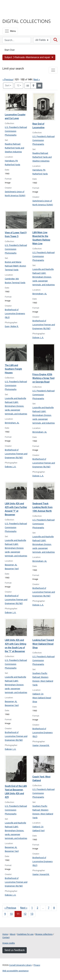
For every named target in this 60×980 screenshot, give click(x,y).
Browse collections (44, 934)
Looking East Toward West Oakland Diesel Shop (43, 644)
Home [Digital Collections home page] (5, 934)
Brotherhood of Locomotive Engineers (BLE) (15, 313)
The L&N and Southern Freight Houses (13, 369)
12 (20, 85)
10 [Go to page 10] (11, 914)
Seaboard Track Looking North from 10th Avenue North (43, 507)
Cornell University (18, 6)
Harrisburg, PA (11, 161)
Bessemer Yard (12, 569)
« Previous (8, 80)
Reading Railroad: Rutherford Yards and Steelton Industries (14, 148)
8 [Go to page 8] (54, 908)
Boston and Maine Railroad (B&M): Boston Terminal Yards (15, 266)
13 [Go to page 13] (32, 914)
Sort (7, 86)
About (12, 934)
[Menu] (10, 31)
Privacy (37, 965)
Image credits (9, 943)
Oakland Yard (38, 831)
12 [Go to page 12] (25, 914)
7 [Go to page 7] (49, 908)
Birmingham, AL (40, 294)
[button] (29, 57)
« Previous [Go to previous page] (10, 908)
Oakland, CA (38, 694)
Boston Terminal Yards (15, 283)
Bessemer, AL (11, 565)
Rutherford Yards (12, 165)
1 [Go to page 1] (32, 908)
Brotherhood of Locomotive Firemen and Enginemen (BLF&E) (44, 325)
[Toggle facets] (53, 70)
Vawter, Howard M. (41, 745)
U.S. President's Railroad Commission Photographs (16, 131)
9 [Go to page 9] (5, 914)
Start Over (10, 50)
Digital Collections (27, 21)
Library (12, 15)
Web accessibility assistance (15, 971)
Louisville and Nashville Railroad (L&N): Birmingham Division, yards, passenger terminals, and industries (44, 277)
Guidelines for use (25, 934)
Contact (6, 937)
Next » (37, 80)
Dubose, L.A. (38, 337)
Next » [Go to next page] (24, 908)
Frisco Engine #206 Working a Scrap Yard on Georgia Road (44, 378)
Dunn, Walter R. (12, 326)
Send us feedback (15, 950)
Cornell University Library (20, 965)
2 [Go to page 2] (38, 908)
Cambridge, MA (12, 279)
